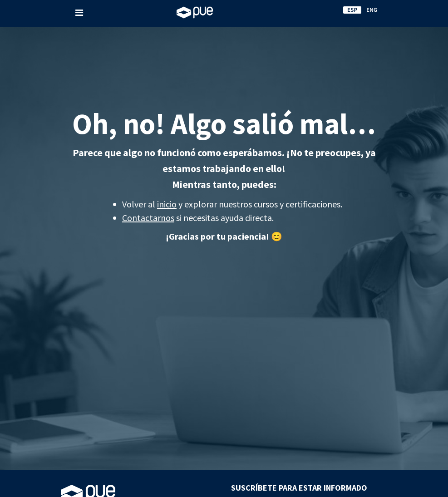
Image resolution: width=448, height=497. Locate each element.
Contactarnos (148, 218)
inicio (167, 204)
